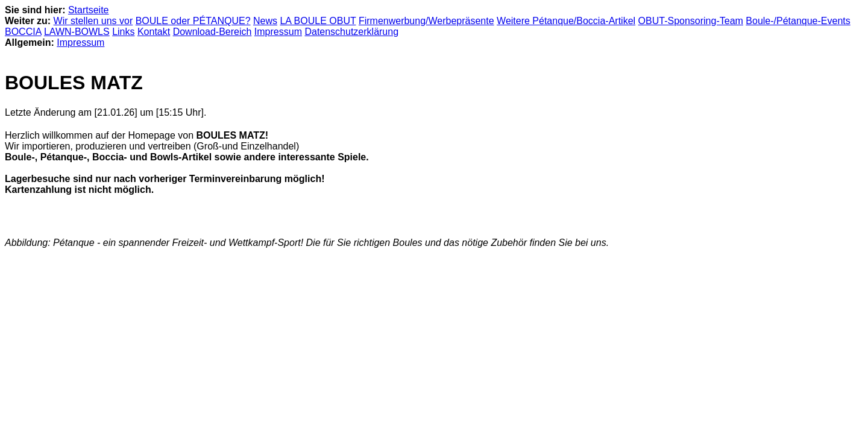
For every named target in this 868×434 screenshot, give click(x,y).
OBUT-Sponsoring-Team (691, 21)
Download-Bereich (212, 32)
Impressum (278, 32)
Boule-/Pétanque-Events (798, 21)
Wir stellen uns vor (93, 21)
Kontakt (154, 32)
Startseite (89, 10)
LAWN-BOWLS (77, 32)
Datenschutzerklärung (351, 32)
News (265, 21)
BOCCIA (23, 32)
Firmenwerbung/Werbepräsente (426, 21)
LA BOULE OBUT (318, 21)
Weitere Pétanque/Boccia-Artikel (566, 21)
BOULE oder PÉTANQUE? (193, 21)
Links (123, 32)
